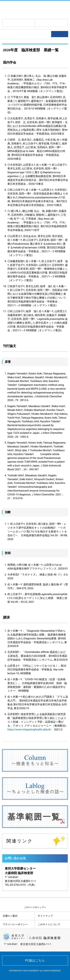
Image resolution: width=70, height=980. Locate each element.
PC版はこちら (35, 960)
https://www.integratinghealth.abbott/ (29, 730)
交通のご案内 (10, 916)
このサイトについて (49, 924)
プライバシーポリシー (15, 924)
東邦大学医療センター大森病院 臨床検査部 (25, 10)
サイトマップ (45, 916)
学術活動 (9, 34)
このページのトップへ (35, 907)
